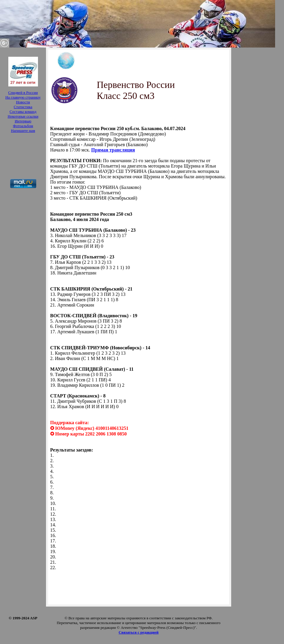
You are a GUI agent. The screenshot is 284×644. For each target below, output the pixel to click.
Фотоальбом (23, 126)
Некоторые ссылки (23, 116)
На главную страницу (23, 97)
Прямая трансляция (113, 150)
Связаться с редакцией (139, 632)
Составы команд (23, 112)
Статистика (23, 107)
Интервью (23, 121)
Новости (23, 102)
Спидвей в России (23, 93)
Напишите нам (23, 131)
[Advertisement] (23, 156)
